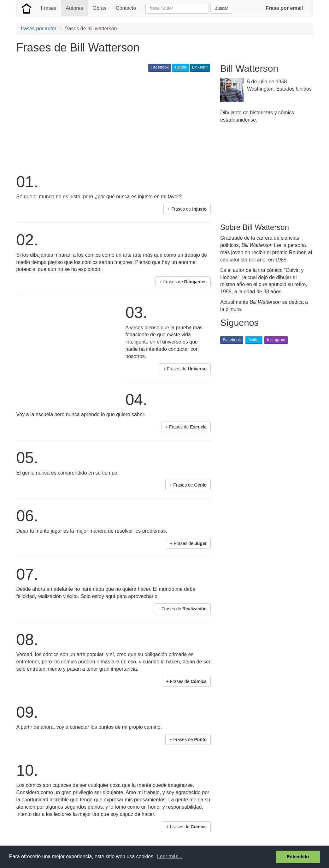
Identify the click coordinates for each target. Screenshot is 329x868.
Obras (100, 8)
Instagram (276, 340)
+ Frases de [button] (187, 209)
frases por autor (39, 29)
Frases (49, 8)
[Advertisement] (131, 122)
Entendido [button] (298, 857)
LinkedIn (200, 67)
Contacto (126, 8)
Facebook (160, 67)
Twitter (180, 67)
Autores (74, 8)
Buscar (221, 8)
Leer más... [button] (170, 856)
